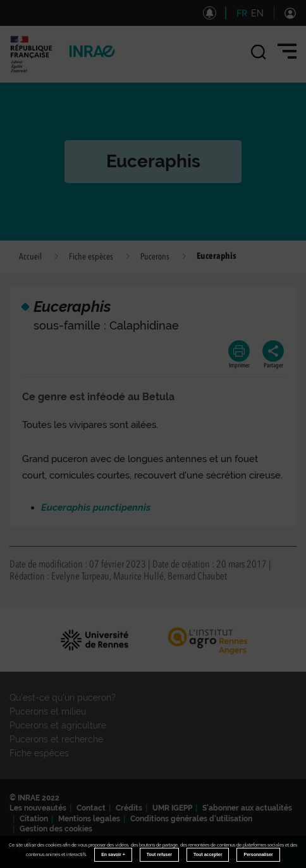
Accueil (30, 257)
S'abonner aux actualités (247, 808)
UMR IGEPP (172, 808)
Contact (91, 808)
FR (242, 13)
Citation (34, 819)
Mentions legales (89, 819)
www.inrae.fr (33, 849)
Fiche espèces (91, 257)
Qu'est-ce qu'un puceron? (63, 698)
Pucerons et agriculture (58, 725)
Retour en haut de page (297, 859)
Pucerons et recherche (56, 739)
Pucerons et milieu (48, 711)
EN (257, 13)
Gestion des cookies (56, 829)
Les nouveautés (38, 808)
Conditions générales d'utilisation (191, 819)
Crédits (129, 808)
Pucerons (155, 257)
